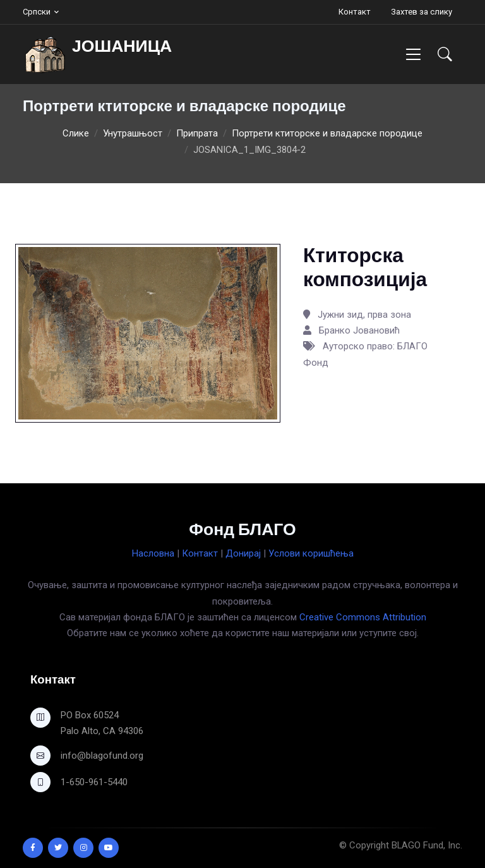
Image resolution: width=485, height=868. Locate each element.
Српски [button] (37, 12)
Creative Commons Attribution (363, 617)
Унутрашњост (133, 133)
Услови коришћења (311, 553)
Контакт (355, 12)
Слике (76, 133)
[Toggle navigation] (413, 54)
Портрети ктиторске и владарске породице (327, 133)
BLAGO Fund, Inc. (427, 845)
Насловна (153, 553)
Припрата (197, 133)
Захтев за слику (422, 12)
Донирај (243, 553)
